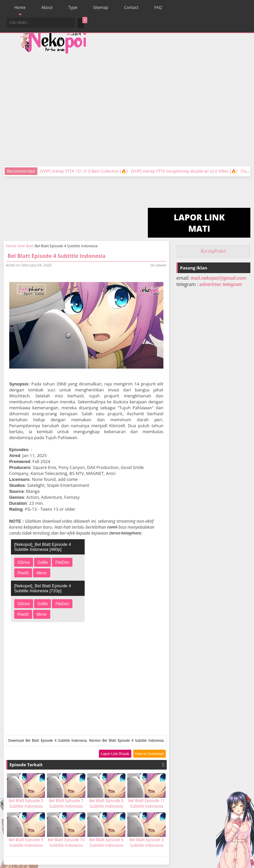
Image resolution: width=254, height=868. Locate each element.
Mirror (42, 573)
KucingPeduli (213, 251)
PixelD (23, 573)
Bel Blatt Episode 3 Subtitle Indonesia (147, 842)
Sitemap (101, 7)
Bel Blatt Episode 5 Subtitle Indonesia (26, 803)
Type (73, 7)
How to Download (149, 754)
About (47, 7)
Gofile (42, 562)
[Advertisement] (163, 106)
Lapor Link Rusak (115, 754)
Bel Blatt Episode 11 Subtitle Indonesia (147, 803)
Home (20, 7)
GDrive (24, 562)
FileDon (62, 562)
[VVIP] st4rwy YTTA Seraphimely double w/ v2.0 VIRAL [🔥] (184, 171)
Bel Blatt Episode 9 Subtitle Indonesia (26, 842)
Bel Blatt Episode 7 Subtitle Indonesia (66, 803)
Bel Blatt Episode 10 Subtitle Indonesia (66, 842)
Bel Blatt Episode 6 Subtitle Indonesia (106, 842)
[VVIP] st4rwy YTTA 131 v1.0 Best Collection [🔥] (84, 171)
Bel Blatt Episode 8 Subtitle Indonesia (106, 803)
